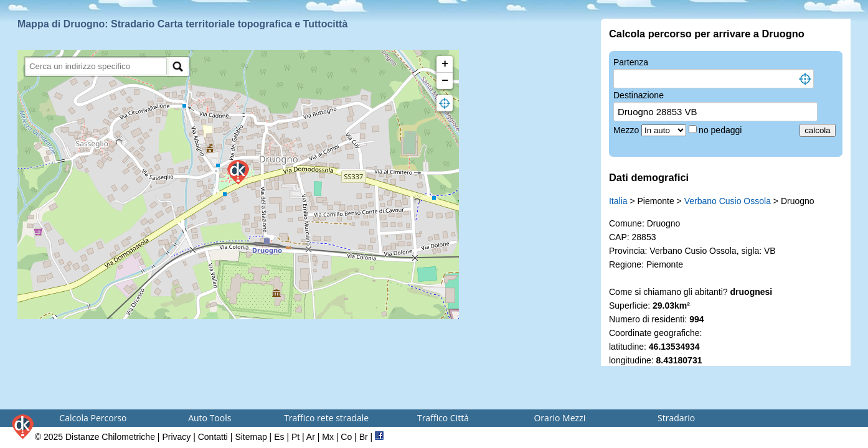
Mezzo (627, 130)
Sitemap (251, 437)
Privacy (176, 437)
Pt (295, 437)
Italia (618, 201)
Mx (328, 437)
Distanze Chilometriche (110, 437)
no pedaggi (721, 130)
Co (346, 437)
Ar (311, 437)
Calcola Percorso (93, 418)
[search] (96, 66)
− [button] (445, 81)
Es (279, 437)
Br (364, 437)
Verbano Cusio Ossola (728, 201)
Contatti (213, 437)
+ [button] (445, 64)
